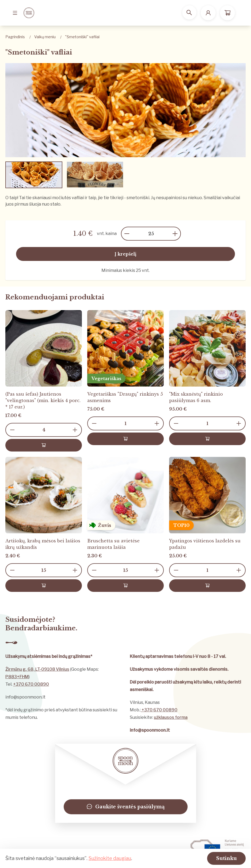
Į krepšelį (126, 254)
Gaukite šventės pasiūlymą (126, 807)
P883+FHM (17, 677)
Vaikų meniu (45, 37)
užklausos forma (171, 717)
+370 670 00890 (31, 684)
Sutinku (223, 858)
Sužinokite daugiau (110, 858)
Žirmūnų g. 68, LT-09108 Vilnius (37, 669)
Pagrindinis (15, 37)
